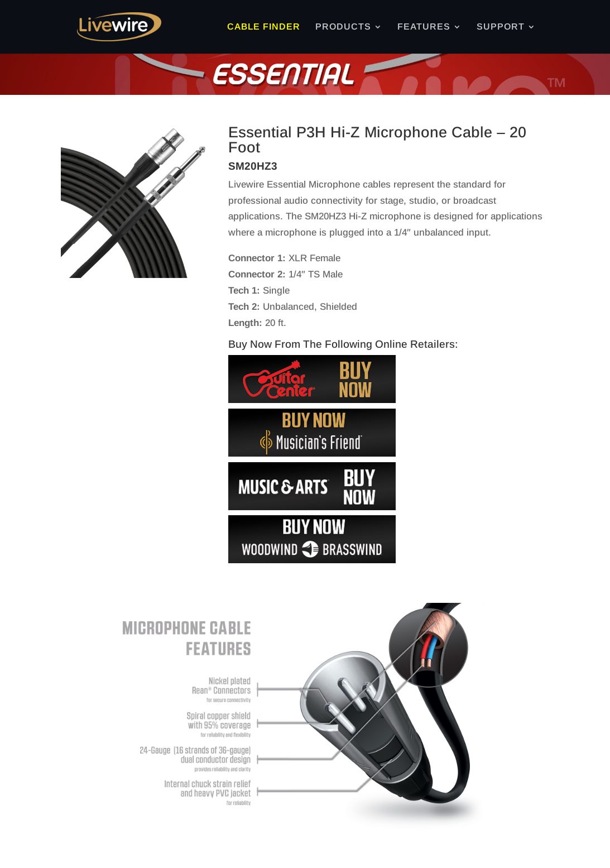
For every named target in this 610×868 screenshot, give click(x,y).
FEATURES (424, 27)
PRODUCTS (343, 27)
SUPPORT (501, 27)
